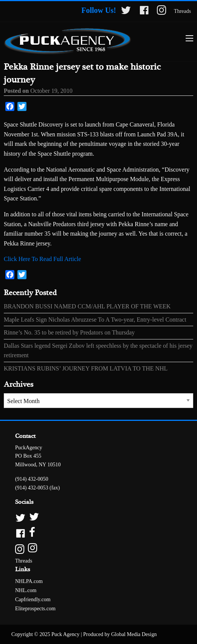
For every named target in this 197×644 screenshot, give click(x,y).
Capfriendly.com (33, 599)
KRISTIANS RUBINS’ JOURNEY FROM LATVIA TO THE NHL (86, 368)
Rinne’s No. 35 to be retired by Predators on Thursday (69, 332)
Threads (182, 11)
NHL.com (26, 590)
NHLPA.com (29, 581)
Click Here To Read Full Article (42, 259)
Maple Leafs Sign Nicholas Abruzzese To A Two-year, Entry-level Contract (95, 320)
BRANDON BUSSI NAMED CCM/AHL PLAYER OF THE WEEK (87, 306)
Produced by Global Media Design (120, 634)
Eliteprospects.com (35, 609)
